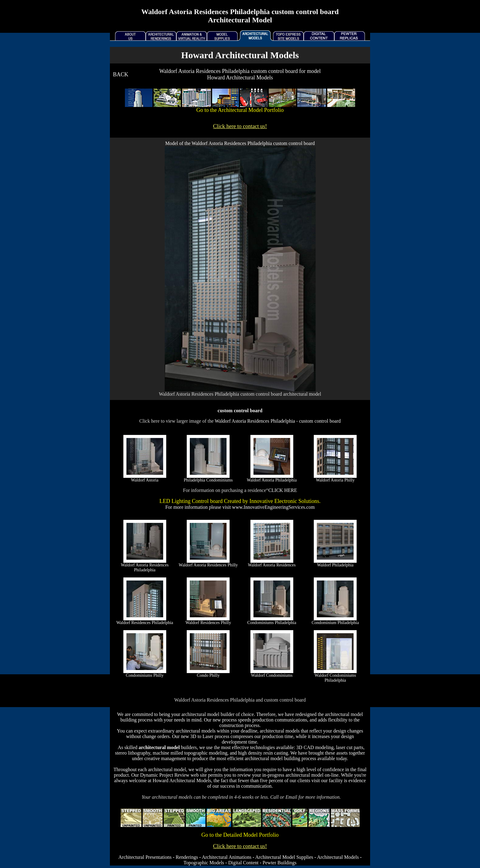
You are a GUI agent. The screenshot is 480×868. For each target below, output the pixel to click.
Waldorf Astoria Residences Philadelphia (255, 421)
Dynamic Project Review (165, 775)
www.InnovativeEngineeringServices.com (273, 507)
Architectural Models (338, 857)
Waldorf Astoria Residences (272, 565)
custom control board (320, 421)
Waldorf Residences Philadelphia (145, 623)
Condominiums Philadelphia (272, 623)
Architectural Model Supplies (284, 857)
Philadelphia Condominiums (208, 480)
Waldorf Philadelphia (335, 565)
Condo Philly (208, 675)
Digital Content (243, 863)
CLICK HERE (283, 490)
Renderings (187, 857)
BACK (121, 74)
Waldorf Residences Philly (208, 623)
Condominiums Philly (145, 675)
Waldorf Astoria (145, 480)
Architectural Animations (227, 857)
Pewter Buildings (280, 863)
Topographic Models (204, 863)
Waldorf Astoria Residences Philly (208, 565)
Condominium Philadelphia (335, 623)
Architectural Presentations (145, 857)
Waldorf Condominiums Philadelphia (335, 678)
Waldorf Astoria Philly (335, 480)
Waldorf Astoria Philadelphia (272, 480)
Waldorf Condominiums (272, 675)
